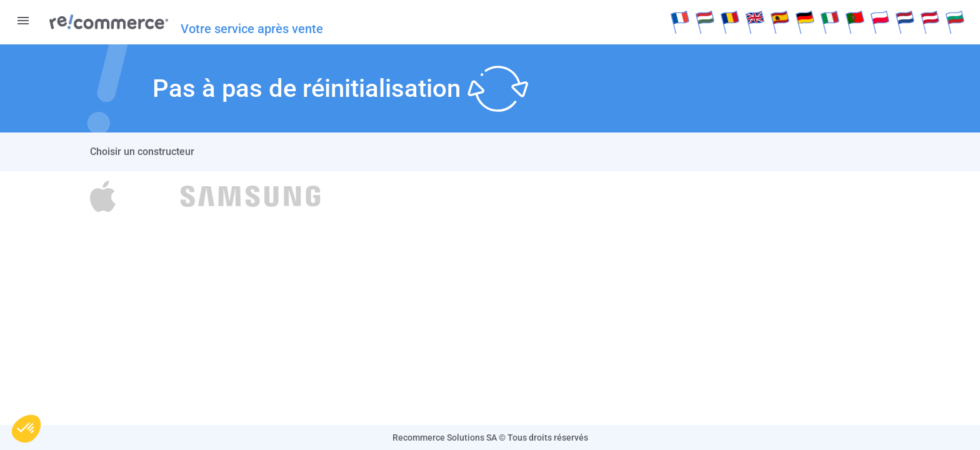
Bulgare (955, 22)
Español (780, 22)
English (755, 22)
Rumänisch (730, 22)
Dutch (905, 22)
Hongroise (705, 22)
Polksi (880, 22)
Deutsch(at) (930, 22)
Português (855, 22)
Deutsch (805, 22)
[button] (26, 429)
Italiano (830, 22)
